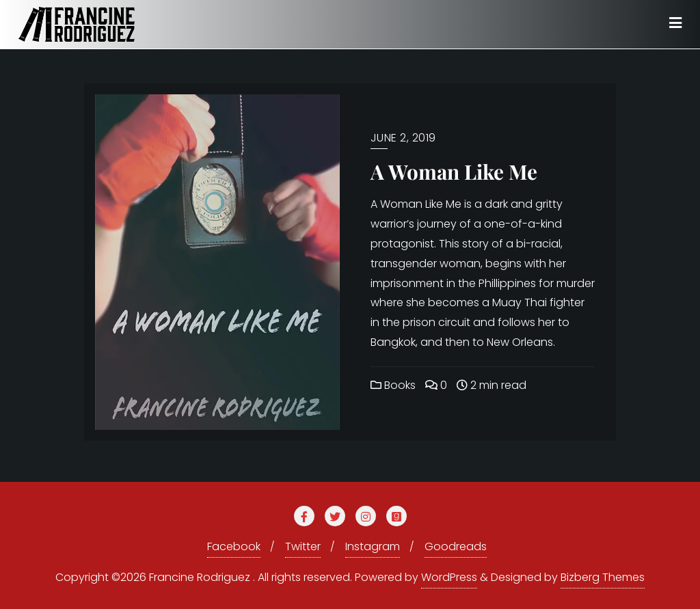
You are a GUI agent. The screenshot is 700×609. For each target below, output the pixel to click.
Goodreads (456, 546)
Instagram (373, 546)
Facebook (234, 546)
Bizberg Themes (603, 577)
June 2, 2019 (403, 138)
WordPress (449, 577)
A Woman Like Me (454, 171)
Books (393, 385)
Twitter (303, 546)
